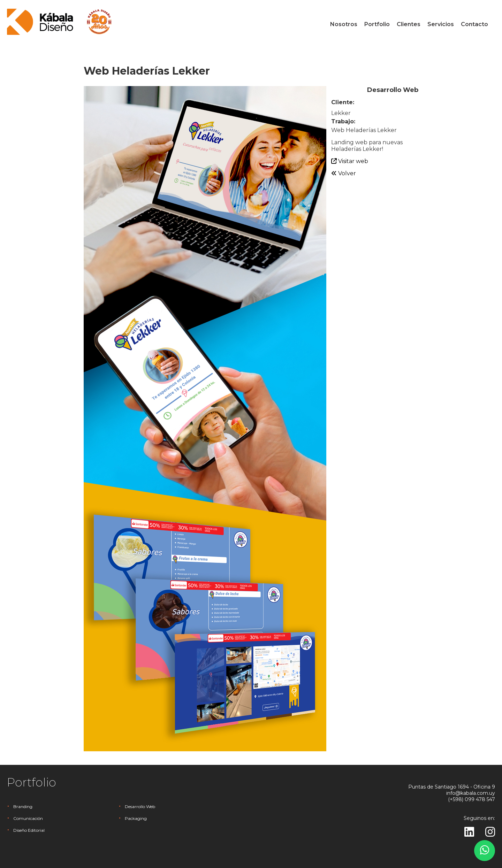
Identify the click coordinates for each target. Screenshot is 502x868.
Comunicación (28, 818)
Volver (344, 173)
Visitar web (350, 161)
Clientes (409, 24)
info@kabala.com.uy (471, 793)
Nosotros (344, 24)
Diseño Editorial (29, 830)
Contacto (474, 24)
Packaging (136, 818)
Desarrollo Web (140, 806)
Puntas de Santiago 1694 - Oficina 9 (452, 787)
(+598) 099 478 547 (471, 799)
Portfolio (377, 24)
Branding (23, 806)
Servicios (441, 24)
